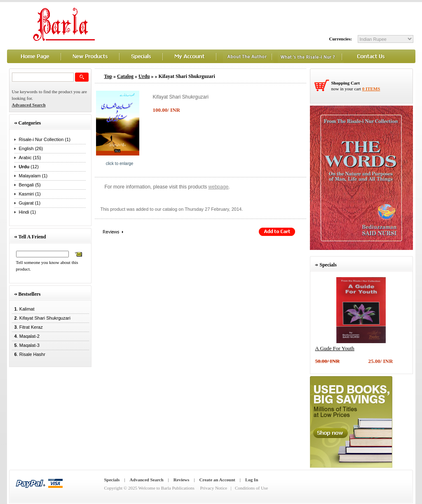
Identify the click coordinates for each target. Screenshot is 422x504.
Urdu (144, 76)
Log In (252, 480)
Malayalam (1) (33, 176)
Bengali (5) (30, 185)
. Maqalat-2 (26, 336)
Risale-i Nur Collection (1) (45, 139)
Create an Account (217, 480)
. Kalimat (23, 309)
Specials (112, 480)
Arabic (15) (30, 158)
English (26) (31, 148)
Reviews (182, 480)
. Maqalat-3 (26, 345)
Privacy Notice (214, 488)
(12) (29, 167)
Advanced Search (147, 480)
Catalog (125, 76)
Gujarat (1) (30, 203)
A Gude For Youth (335, 348)
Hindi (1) (28, 212)
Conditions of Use (251, 488)
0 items (371, 89)
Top (108, 76)
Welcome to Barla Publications (166, 488)
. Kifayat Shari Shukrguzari (41, 318)
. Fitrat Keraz (27, 327)
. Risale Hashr (29, 354)
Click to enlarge (120, 164)
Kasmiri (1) (30, 194)
